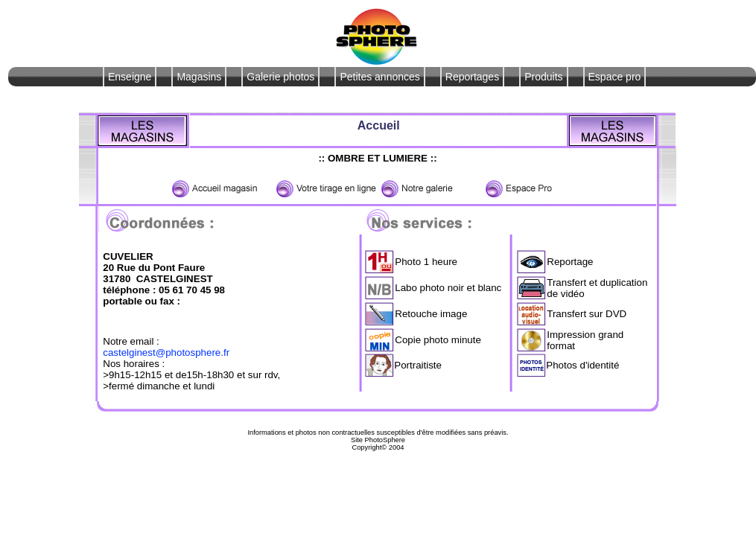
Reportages (472, 77)
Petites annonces (379, 77)
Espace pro (615, 77)
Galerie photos (280, 77)
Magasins (199, 77)
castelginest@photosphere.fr (166, 352)
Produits (543, 77)
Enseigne (130, 77)
